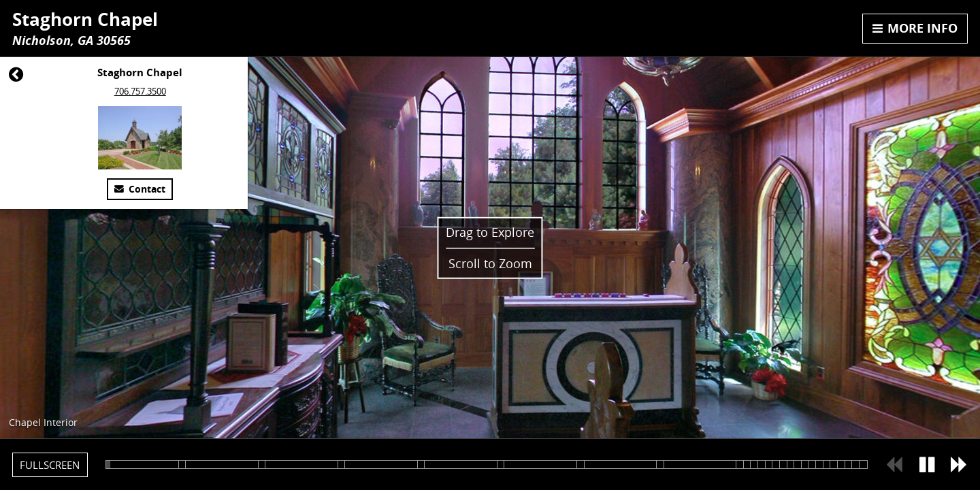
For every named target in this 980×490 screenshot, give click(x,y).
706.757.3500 (140, 91)
